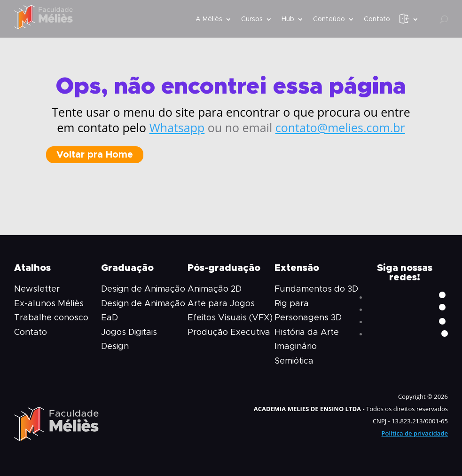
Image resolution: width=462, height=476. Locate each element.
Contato (377, 19)
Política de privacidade (415, 433)
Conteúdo (329, 19)
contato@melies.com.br (340, 127)
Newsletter (37, 289)
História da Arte (307, 333)
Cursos (252, 19)
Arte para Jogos (221, 304)
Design (115, 347)
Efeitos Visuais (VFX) (230, 318)
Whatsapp (177, 127)
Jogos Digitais (129, 333)
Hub (288, 19)
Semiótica (294, 361)
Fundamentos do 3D (316, 289)
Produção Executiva (229, 333)
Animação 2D (215, 289)
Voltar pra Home (95, 155)
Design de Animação (143, 289)
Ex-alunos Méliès (49, 304)
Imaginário (296, 347)
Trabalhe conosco (51, 318)
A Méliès (209, 19)
